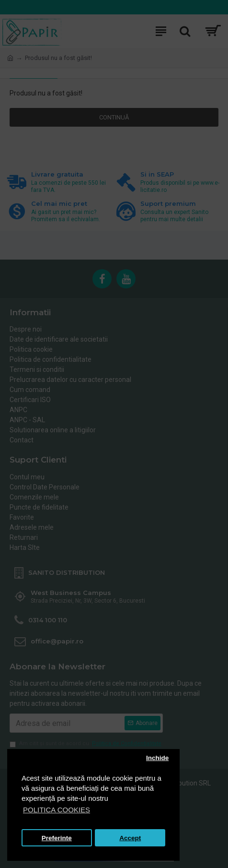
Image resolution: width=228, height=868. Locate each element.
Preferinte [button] (57, 838)
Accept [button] (130, 838)
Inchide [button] (157, 758)
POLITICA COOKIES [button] (57, 810)
